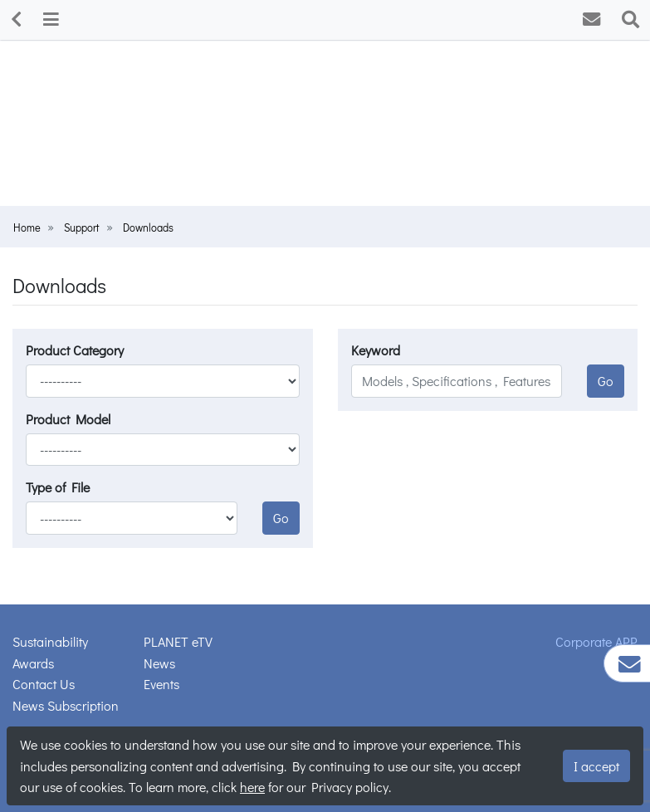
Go (281, 518)
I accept (596, 766)
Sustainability (50, 641)
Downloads (148, 227)
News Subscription (66, 705)
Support (82, 227)
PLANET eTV (178, 641)
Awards (33, 663)
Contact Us (44, 684)
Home (27, 227)
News (159, 663)
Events (161, 684)
